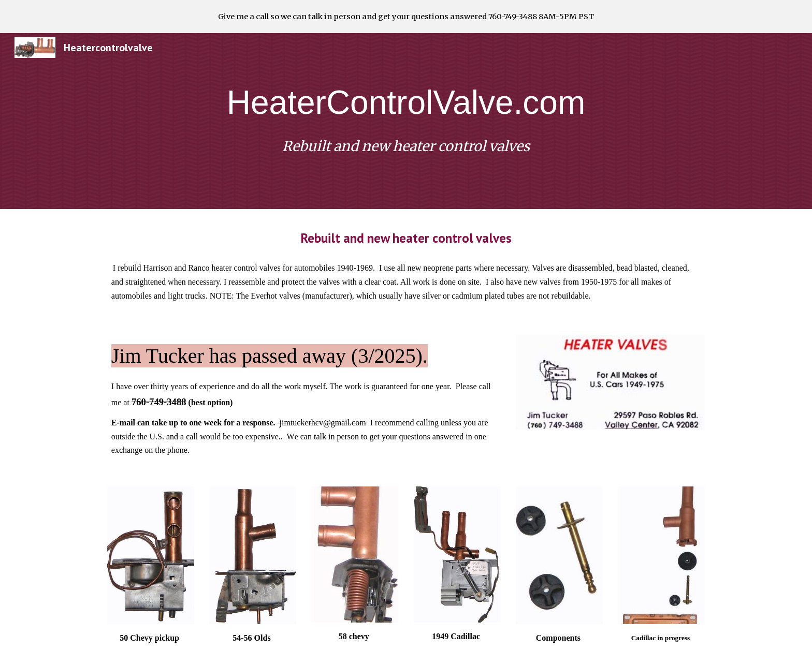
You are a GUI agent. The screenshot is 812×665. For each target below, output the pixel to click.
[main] (406, 102)
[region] (406, 17)
